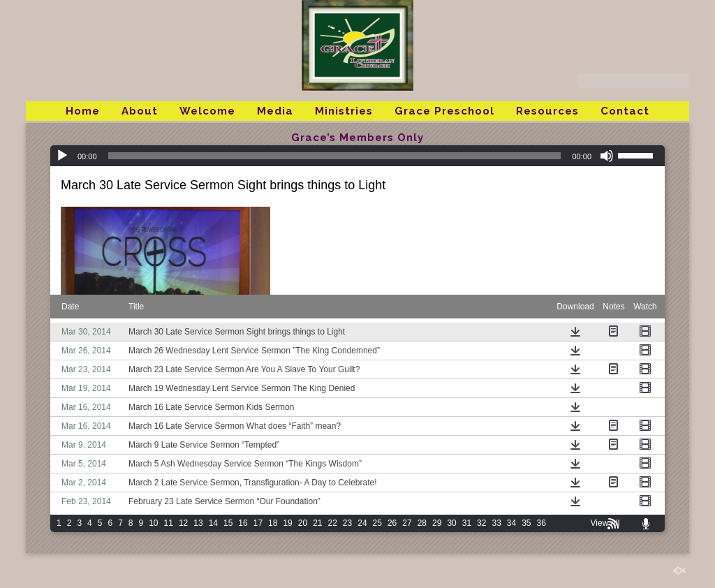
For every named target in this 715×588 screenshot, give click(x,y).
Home (83, 111)
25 (377, 523)
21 (317, 523)
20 (303, 523)
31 (467, 523)
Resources (547, 111)
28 (422, 523)
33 (496, 523)
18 (273, 523)
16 (243, 523)
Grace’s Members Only (357, 138)
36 (541, 523)
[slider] (335, 156)
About (140, 111)
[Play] (62, 156)
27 (407, 523)
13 (198, 523)
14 (213, 523)
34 (511, 523)
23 (347, 523)
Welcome (207, 111)
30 (451, 523)
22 (333, 523)
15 (228, 523)
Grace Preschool (444, 111)
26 (392, 523)
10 (153, 523)
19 (287, 523)
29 (437, 523)
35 (526, 523)
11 (169, 523)
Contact (625, 111)
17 (258, 523)
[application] (357, 156)
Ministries (344, 111)
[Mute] (607, 156)
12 (183, 523)
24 (362, 523)
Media (275, 111)
